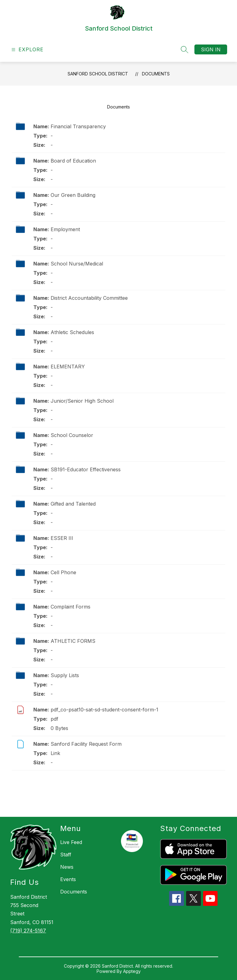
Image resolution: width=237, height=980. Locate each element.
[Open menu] (27, 50)
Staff (66, 855)
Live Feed (71, 842)
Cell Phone (63, 572)
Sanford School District (98, 74)
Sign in (211, 49)
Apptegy (132, 971)
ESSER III (62, 538)
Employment (65, 229)
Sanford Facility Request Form (86, 744)
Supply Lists (65, 675)
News (67, 867)
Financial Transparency (78, 126)
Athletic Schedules (72, 332)
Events (68, 879)
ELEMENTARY (68, 367)
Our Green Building (73, 195)
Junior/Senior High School (82, 401)
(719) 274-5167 (28, 931)
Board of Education (73, 161)
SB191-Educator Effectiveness (86, 469)
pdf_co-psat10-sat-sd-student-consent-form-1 (104, 710)
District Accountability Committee (89, 298)
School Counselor (72, 435)
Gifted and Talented (73, 504)
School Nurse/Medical (77, 264)
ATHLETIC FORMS (73, 641)
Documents (156, 74)
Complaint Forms (71, 607)
